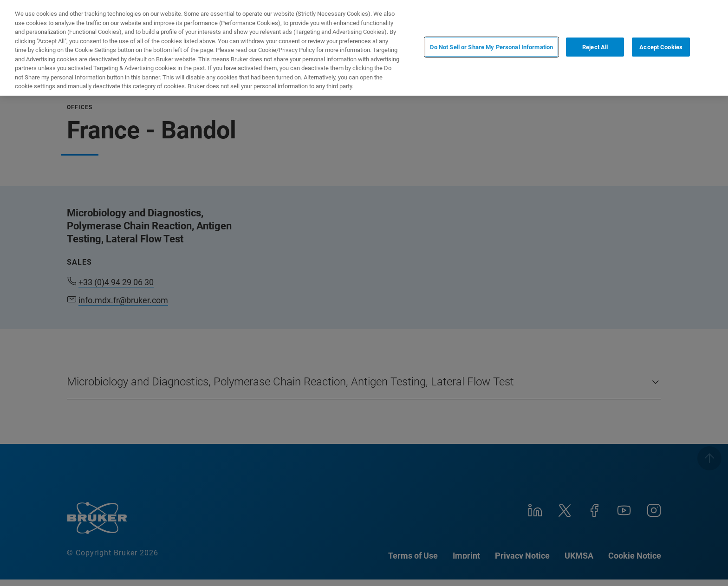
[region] (364, 48)
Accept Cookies (661, 47)
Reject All (595, 47)
